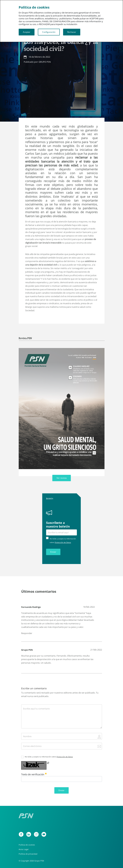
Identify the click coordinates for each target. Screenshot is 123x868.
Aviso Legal (24, 849)
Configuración (49, 32)
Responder (27, 633)
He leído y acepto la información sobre (49, 757)
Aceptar (27, 32)
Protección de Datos (63, 542)
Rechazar (72, 32)
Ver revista (62, 478)
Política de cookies (27, 845)
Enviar (53, 552)
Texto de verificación (34, 774)
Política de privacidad (28, 854)
